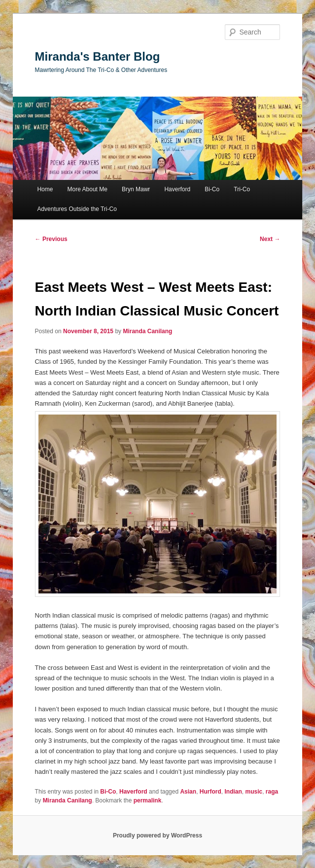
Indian (233, 792)
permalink (148, 800)
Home (45, 189)
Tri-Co (242, 189)
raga (272, 792)
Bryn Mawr (136, 189)
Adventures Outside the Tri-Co (77, 209)
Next (270, 239)
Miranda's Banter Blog (98, 56)
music (254, 792)
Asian (188, 792)
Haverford (177, 189)
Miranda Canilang (147, 331)
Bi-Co (212, 189)
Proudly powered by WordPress (157, 835)
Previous (51, 239)
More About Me (87, 189)
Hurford (210, 792)
